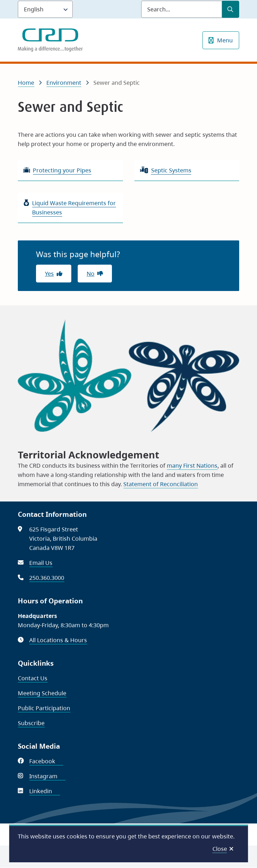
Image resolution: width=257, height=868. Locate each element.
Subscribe (31, 723)
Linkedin (45, 791)
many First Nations (192, 466)
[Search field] (182, 9)
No (91, 274)
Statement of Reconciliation (161, 484)
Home (26, 83)
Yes (49, 274)
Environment (64, 83)
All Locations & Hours (58, 640)
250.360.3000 (47, 578)
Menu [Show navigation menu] (225, 40)
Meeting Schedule (42, 693)
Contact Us (33, 678)
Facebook (46, 761)
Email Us (41, 563)
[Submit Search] (231, 9)
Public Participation (44, 708)
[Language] (45, 9)
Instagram (47, 776)
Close (220, 849)
